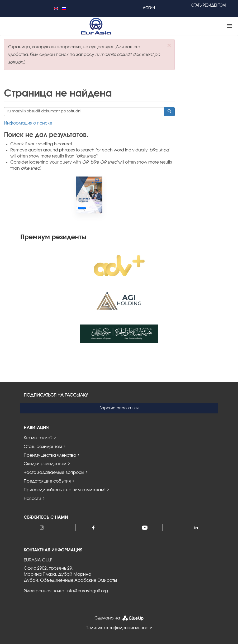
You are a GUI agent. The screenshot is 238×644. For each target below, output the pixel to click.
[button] (169, 46)
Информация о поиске (28, 123)
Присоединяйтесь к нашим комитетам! (65, 490)
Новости (32, 499)
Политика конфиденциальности (119, 628)
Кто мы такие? (38, 438)
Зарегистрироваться (119, 408)
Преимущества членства (50, 455)
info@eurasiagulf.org (87, 591)
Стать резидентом (43, 447)
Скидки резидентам (45, 464)
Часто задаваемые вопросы (54, 473)
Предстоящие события (47, 481)
